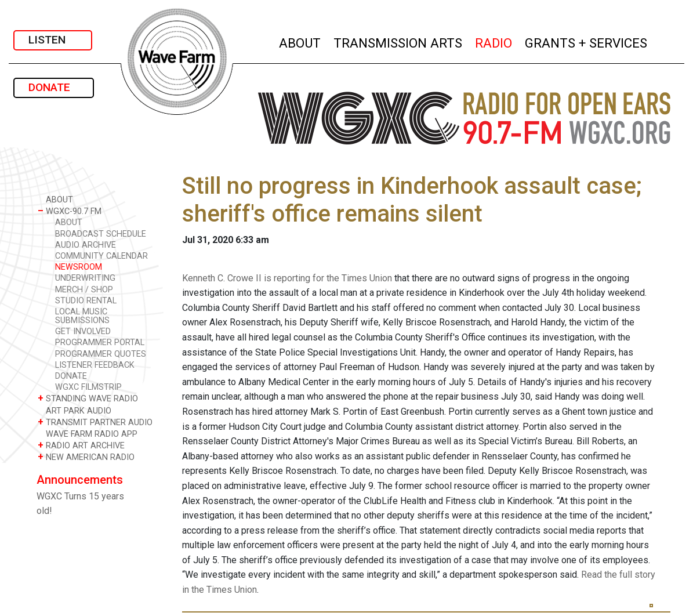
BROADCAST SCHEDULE (101, 234)
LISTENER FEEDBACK (95, 365)
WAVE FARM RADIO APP (88, 434)
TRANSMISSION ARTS (398, 41)
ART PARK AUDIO (75, 410)
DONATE (54, 87)
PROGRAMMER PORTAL (100, 343)
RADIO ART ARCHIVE (81, 445)
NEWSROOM (79, 267)
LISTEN (53, 40)
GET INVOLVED (83, 331)
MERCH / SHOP (84, 290)
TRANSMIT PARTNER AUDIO (95, 422)
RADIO (494, 41)
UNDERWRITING (85, 278)
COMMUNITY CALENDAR (101, 256)
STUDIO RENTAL (86, 301)
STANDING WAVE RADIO (88, 398)
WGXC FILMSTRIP (88, 387)
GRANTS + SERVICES (587, 41)
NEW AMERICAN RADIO (86, 457)
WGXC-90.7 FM (70, 211)
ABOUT (300, 41)
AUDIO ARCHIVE (86, 245)
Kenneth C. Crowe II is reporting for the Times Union (287, 278)
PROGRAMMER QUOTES (101, 354)
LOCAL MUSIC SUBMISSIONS (82, 316)
